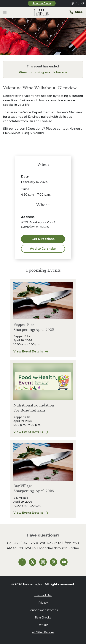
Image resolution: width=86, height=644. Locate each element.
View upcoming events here (43, 72)
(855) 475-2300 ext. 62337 (36, 543)
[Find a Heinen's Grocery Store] (72, 3)
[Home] (39, 12)
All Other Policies (43, 632)
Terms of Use (43, 595)
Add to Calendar (43, 249)
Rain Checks (43, 618)
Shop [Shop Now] (76, 12)
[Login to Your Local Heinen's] (77, 3)
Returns (43, 625)
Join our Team (42, 3)
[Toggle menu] (5, 12)
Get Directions (43, 239)
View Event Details (43, 352)
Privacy (43, 603)
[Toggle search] (83, 4)
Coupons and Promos (43, 610)
